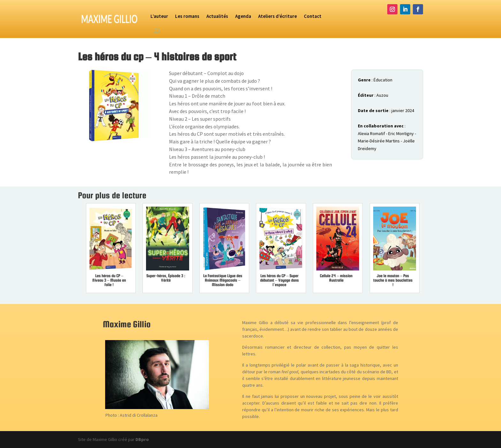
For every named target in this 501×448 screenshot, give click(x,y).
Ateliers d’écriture (277, 16)
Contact (313, 16)
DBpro (142, 439)
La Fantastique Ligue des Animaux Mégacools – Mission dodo (223, 280)
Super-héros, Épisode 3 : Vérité (166, 278)
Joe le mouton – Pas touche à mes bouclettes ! (393, 280)
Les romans (187, 16)
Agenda (243, 16)
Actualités (217, 16)
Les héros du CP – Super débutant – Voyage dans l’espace (279, 280)
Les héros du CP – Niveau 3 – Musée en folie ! (109, 280)
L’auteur (159, 16)
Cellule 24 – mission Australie (336, 278)
